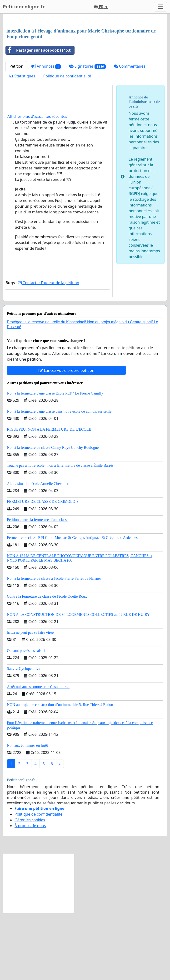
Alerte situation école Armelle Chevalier (38, 550)
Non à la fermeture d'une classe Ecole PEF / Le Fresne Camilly (55, 460)
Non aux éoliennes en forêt (27, 812)
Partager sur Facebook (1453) (39, 117)
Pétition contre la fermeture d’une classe (38, 587)
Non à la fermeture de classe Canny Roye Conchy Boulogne (53, 514)
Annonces (46, 133)
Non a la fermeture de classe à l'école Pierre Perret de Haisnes (54, 645)
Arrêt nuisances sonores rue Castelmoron (38, 754)
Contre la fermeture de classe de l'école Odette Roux (47, 663)
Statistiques (22, 143)
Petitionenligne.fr (24, 7)
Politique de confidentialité (67, 143)
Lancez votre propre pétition (66, 437)
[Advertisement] (85, 55)
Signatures (87, 133)
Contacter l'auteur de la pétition (49, 350)
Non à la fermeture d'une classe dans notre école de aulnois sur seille (59, 478)
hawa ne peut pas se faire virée (30, 699)
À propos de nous (30, 893)
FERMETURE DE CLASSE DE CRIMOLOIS (43, 568)
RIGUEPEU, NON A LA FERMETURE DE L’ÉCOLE (49, 496)
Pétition (16, 133)
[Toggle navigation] (160, 7)
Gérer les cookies (30, 887)
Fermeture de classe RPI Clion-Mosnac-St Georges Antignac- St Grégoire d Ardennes (72, 604)
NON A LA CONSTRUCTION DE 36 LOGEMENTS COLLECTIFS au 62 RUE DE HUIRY (78, 681)
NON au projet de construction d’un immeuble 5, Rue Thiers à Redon (60, 772)
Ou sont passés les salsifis (27, 717)
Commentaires (130, 133)
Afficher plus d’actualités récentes (37, 183)
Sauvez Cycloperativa (24, 735)
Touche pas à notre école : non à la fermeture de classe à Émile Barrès (60, 532)
